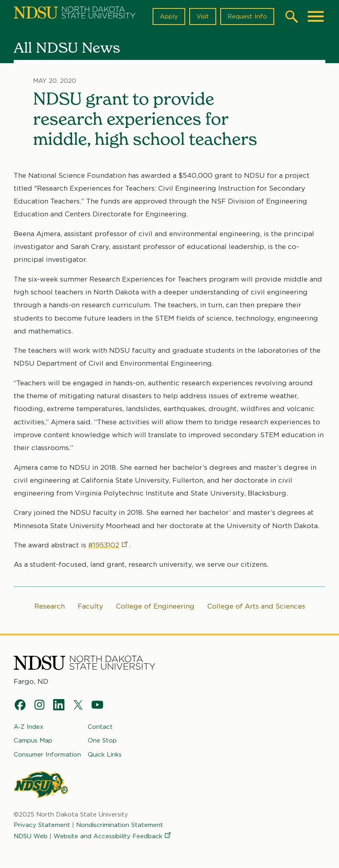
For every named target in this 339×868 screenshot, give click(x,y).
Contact (100, 727)
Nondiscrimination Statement (120, 825)
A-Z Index (29, 727)
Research (50, 606)
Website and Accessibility (113, 836)
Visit (203, 16)
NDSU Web (31, 836)
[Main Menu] (316, 16)
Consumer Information (47, 754)
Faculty (90, 606)
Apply (169, 16)
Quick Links (105, 754)
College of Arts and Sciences (256, 606)
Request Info (247, 16)
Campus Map (33, 740)
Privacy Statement (42, 825)
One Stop (102, 740)
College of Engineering (155, 606)
